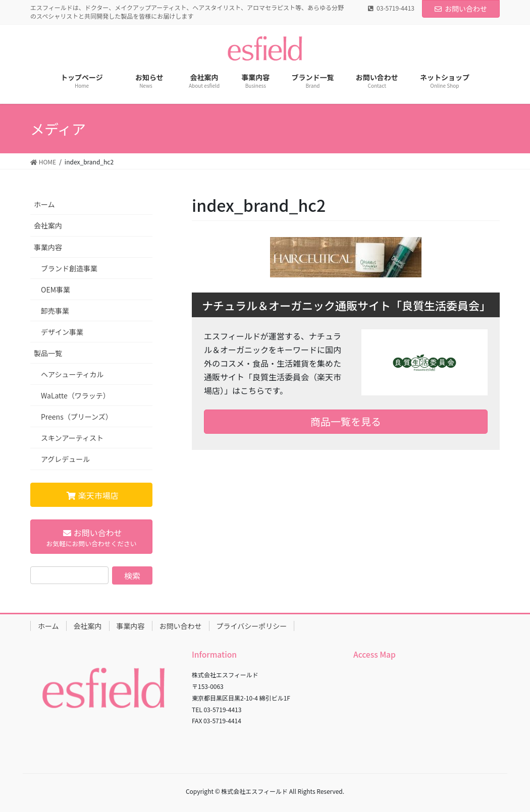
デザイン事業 (62, 332)
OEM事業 (56, 289)
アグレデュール (65, 459)
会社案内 (48, 225)
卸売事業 (55, 311)
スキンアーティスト (72, 438)
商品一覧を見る (346, 421)
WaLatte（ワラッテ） (75, 395)
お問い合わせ (461, 9)
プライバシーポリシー (252, 626)
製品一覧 (48, 353)
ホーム (44, 204)
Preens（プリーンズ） (77, 417)
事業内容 (48, 247)
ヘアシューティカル (72, 374)
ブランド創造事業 (69, 268)
